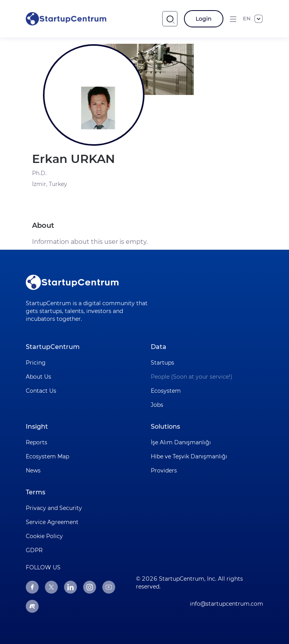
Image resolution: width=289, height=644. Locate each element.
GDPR (34, 550)
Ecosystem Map (47, 456)
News (33, 470)
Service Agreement (52, 522)
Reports (37, 442)
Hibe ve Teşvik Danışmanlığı (189, 456)
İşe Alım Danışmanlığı (181, 442)
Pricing (36, 363)
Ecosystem (166, 391)
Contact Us (41, 391)
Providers (164, 470)
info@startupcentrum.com (227, 604)
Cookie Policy (44, 536)
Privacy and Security (54, 508)
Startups (162, 363)
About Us (38, 377)
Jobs (157, 405)
